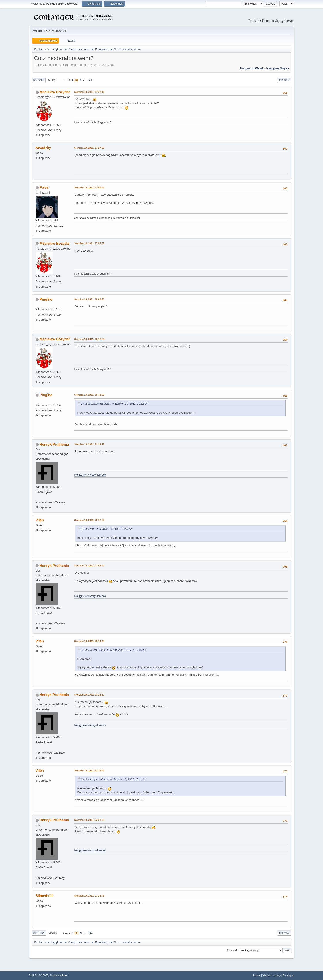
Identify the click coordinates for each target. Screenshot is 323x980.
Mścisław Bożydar (55, 92)
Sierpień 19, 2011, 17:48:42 (89, 187)
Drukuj (284, 80)
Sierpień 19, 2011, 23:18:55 (89, 770)
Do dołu (39, 80)
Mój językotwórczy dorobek (90, 475)
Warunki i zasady (272, 975)
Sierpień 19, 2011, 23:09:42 (89, 566)
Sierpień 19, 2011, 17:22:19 (89, 92)
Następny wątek (278, 68)
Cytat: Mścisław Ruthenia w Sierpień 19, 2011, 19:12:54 (114, 404)
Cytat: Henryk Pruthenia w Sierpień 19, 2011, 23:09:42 (113, 650)
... (66, 80)
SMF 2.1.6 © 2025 (39, 975)
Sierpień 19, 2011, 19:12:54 (89, 339)
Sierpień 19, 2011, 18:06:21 (89, 299)
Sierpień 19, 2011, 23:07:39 (89, 520)
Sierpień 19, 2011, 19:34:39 (89, 395)
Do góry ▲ (288, 975)
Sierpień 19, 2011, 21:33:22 (89, 444)
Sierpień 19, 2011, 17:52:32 (89, 243)
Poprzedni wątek (252, 68)
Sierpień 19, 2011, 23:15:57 (89, 695)
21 (91, 80)
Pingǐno (46, 299)
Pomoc (257, 975)
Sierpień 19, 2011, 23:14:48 (89, 641)
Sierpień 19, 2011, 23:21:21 (89, 820)
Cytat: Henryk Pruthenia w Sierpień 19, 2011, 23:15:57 (113, 779)
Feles (44, 188)
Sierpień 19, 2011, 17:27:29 (89, 148)
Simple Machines (59, 975)
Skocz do (233, 950)
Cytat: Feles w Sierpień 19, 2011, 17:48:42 (106, 529)
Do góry (39, 933)
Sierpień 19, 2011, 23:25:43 (89, 896)
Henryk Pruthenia (54, 444)
